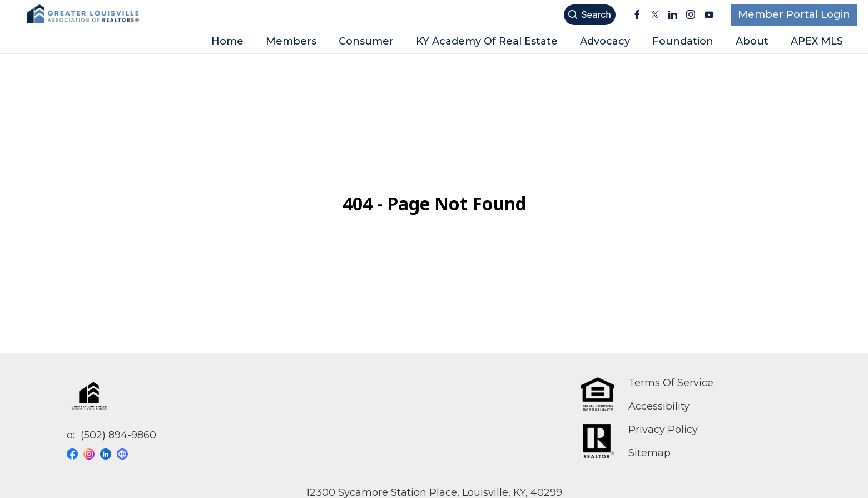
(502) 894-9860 (118, 435)
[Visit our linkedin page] (108, 454)
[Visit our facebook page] (75, 454)
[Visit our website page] (125, 454)
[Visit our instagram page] (92, 454)
